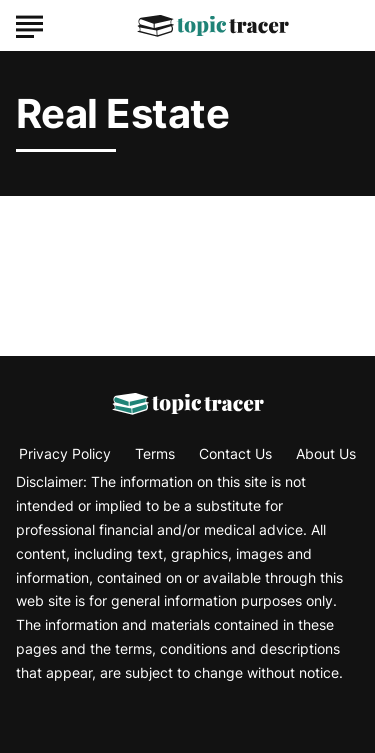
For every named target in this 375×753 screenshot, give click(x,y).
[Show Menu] (29, 24)
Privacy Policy (65, 453)
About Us (326, 453)
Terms (155, 453)
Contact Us (235, 453)
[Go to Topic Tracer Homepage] (213, 26)
